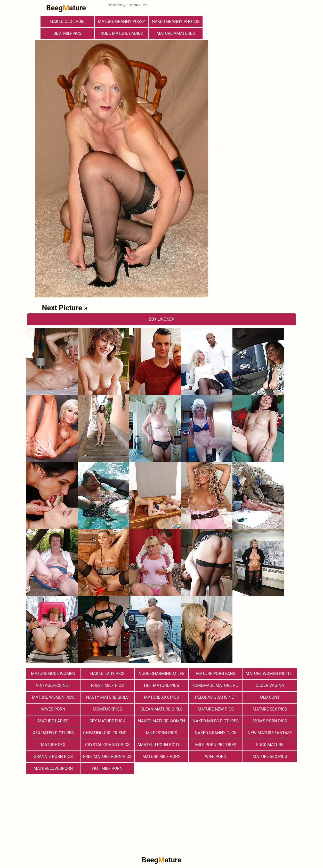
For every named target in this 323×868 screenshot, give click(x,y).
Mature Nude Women (53, 674)
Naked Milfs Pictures (216, 721)
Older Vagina (270, 685)
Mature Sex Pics (270, 709)
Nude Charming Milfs (161, 674)
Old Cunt (270, 697)
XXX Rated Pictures (53, 733)
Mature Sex (53, 745)
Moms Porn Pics (270, 721)
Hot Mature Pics (161, 685)
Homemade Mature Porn (217, 685)
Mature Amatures (176, 33)
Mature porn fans (216, 674)
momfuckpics (107, 709)
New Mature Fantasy (270, 733)
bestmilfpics (67, 33)
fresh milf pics (107, 685)
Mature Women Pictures (271, 674)
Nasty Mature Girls (107, 697)
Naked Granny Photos (176, 22)
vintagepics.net (53, 685)
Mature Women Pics (53, 697)
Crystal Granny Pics (107, 745)
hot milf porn (107, 768)
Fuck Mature (270, 745)
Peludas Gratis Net (216, 697)
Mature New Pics (216, 709)
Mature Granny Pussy (122, 22)
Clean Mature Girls (161, 709)
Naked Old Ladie (67, 22)
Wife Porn (216, 757)
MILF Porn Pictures (216, 745)
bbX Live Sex (162, 319)
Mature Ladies (53, 721)
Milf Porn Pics (161, 733)
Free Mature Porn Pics (107, 757)
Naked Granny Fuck (216, 733)
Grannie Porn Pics (53, 757)
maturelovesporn (53, 768)
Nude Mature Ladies (122, 33)
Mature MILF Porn (162, 757)
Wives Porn (53, 709)
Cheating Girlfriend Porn (109, 733)
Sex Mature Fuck (107, 721)
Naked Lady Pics (107, 674)
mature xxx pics (162, 697)
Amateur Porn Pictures (163, 745)
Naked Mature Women (161, 721)
